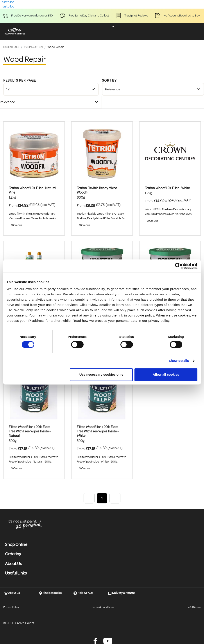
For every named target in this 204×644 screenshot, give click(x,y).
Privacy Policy (11, 607)
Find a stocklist (50, 593)
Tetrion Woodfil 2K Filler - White (167, 188)
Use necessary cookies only (101, 375)
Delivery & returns (122, 593)
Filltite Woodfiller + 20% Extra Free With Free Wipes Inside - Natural (30, 431)
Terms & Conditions (103, 607)
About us (12, 593)
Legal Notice (194, 607)
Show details (179, 361)
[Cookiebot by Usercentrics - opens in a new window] (178, 266)
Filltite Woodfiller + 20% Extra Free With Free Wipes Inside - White (98, 431)
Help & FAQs (83, 593)
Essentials (11, 47)
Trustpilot (7, 6)
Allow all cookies (166, 375)
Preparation (33, 47)
